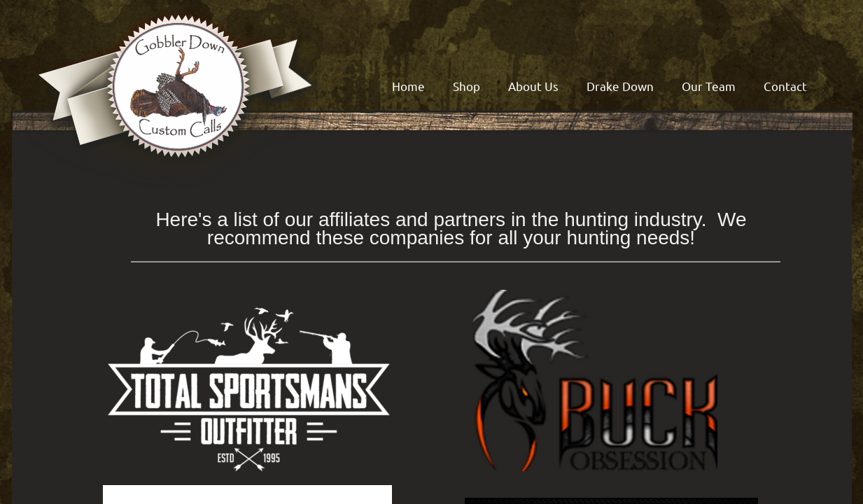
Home (408, 86)
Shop (466, 86)
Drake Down (620, 86)
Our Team (709, 86)
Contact (785, 86)
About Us (533, 86)
